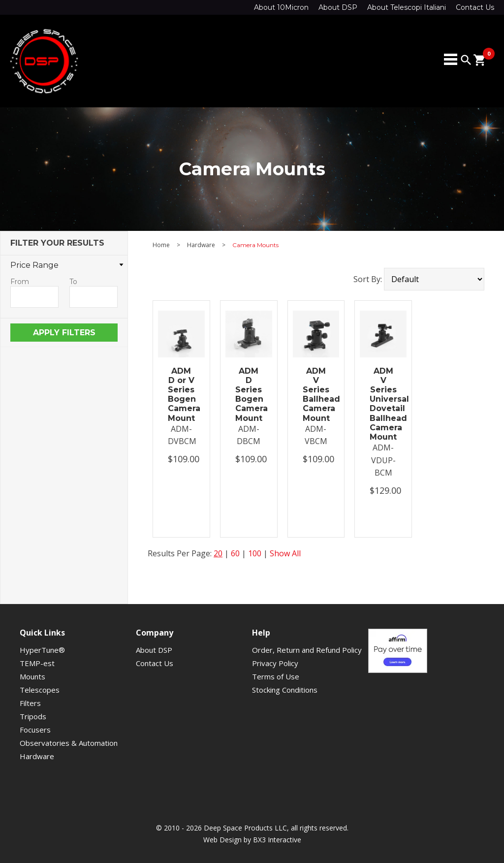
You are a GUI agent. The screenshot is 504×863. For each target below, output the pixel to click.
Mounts (32, 676)
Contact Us (475, 7)
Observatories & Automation (69, 743)
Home (161, 245)
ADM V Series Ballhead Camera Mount (316, 395)
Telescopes (40, 690)
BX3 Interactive (277, 840)
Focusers (35, 730)
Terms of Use (276, 676)
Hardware (201, 245)
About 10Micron (281, 7)
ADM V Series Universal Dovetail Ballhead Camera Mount (383, 404)
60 (235, 553)
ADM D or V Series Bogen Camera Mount (181, 395)
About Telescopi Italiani (407, 7)
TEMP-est (37, 663)
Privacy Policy (275, 663)
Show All (285, 553)
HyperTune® (42, 650)
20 (218, 553)
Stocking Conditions (285, 690)
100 (255, 553)
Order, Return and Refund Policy (307, 650)
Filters (30, 703)
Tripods (33, 716)
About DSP (338, 7)
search (466, 60)
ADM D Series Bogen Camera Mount (249, 395)
